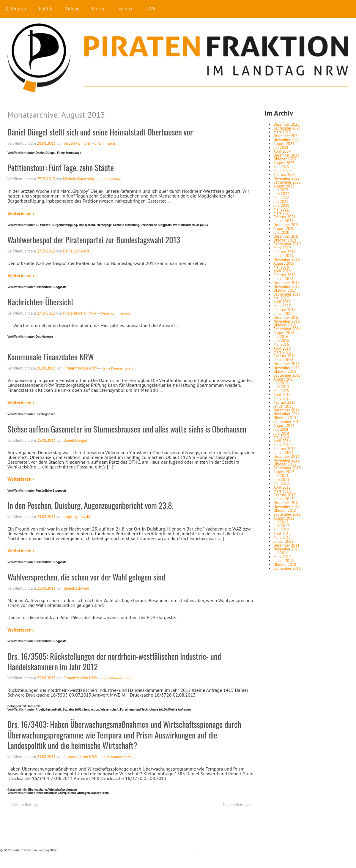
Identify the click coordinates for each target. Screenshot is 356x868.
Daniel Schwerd (76, 251)
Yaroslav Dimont (77, 143)
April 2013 (282, 487)
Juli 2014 (281, 429)
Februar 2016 (284, 356)
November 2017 (287, 287)
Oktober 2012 (285, 510)
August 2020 (284, 229)
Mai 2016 (281, 344)
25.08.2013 (46, 440)
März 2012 (282, 538)
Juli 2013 (281, 476)
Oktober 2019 (285, 240)
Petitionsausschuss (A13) (190, 225)
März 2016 (282, 352)
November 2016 (287, 321)
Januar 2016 (283, 360)
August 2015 (284, 379)
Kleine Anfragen (179, 709)
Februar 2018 (284, 275)
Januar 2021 (283, 221)
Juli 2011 (281, 553)
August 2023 (284, 163)
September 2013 (287, 468)
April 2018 (282, 271)
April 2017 (282, 302)
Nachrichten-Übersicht (40, 302)
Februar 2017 (284, 310)
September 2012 (287, 514)
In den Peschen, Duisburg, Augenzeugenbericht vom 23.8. (90, 505)
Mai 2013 (281, 483)
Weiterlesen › (21, 213)
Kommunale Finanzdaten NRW (51, 357)
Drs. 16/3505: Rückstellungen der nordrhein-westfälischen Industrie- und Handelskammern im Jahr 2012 (114, 661)
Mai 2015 (281, 391)
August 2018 (284, 263)
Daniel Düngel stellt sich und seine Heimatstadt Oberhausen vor (100, 132)
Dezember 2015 (286, 364)
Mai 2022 (281, 198)
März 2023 (282, 171)
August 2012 (284, 518)
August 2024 (284, 144)
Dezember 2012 (286, 503)
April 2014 (282, 441)
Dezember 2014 (286, 410)
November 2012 (287, 507)
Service (126, 9)
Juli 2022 (281, 190)
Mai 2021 (281, 209)
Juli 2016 (281, 337)
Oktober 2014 (285, 418)
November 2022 (287, 178)
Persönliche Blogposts (156, 225)
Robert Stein (100, 793)
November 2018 (287, 259)
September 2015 (287, 375)
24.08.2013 (46, 517)
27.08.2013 (46, 179)
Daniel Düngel (46, 153)
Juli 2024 (281, 147)
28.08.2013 (46, 143)
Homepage (74, 153)
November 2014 (287, 414)
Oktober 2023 (285, 159)
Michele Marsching (78, 179)
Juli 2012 (281, 522)
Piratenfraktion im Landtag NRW (34, 850)
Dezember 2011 (286, 545)
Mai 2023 (281, 167)
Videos (72, 9)
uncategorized (46, 414)
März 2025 (282, 132)
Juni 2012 (281, 526)
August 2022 (284, 186)
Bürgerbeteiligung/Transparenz (74, 225)
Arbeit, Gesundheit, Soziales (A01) (59, 709)
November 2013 (287, 460)
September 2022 (287, 182)
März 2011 (282, 557)
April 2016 (282, 348)
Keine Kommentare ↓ (117, 313)
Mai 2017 (281, 298)
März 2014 (282, 445)
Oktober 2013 (285, 464)
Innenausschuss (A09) (51, 793)
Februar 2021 (284, 217)
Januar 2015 (283, 406)
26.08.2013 (46, 368)
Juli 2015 (281, 383)
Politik (46, 9)
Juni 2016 (281, 341)
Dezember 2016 (286, 317)
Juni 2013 (281, 480)
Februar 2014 (284, 449)
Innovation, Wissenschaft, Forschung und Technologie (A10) (125, 709)
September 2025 (287, 128)
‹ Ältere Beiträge (25, 805)
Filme (61, 153)
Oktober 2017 (285, 290)
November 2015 (287, 368)
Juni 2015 (281, 387)
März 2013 (282, 491)
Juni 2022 (281, 194)
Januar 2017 (283, 314)
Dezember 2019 (286, 236)
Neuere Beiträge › (237, 805)
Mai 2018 (281, 267)
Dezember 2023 (286, 155)
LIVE (151, 9)
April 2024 (282, 151)
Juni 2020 (281, 232)
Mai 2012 (281, 530)
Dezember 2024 (286, 136)
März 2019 (282, 248)
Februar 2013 (284, 495)
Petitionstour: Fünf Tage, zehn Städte (61, 168)
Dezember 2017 (286, 283)
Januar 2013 (283, 499)
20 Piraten (15, 9)
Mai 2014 (281, 437)
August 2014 (284, 426)
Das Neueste (44, 337)
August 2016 (284, 333)
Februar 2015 (284, 402)
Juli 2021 (281, 202)
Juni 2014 (281, 433)
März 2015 (282, 399)
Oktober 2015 (285, 371)
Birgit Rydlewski (77, 517)
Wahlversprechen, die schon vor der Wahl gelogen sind (86, 577)
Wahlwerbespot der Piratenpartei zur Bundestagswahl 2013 (94, 240)
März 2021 (282, 213)
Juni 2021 (281, 205)
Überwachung (37, 790)
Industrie (34, 706)
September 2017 (287, 294)
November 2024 (287, 140)
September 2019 (287, 244)
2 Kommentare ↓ (111, 179)
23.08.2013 (46, 588)
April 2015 (282, 395)
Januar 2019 (283, 256)
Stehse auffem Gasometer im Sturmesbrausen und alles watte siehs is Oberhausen (127, 429)
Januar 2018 (283, 279)
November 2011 (287, 549)
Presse (99, 9)
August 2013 (284, 472)
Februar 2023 (284, 175)
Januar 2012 (283, 541)
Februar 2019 (284, 252)
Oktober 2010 (285, 565)
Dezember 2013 (286, 456)
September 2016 (287, 329)
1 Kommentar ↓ (106, 143)
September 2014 (287, 422)
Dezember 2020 (286, 225)
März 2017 (282, 306)
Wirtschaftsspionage (63, 790)
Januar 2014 (283, 453)
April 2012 (282, 534)
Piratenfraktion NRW (80, 313)
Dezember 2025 (286, 124)
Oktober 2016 (285, 325)
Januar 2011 (283, 561)
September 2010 (287, 568)
